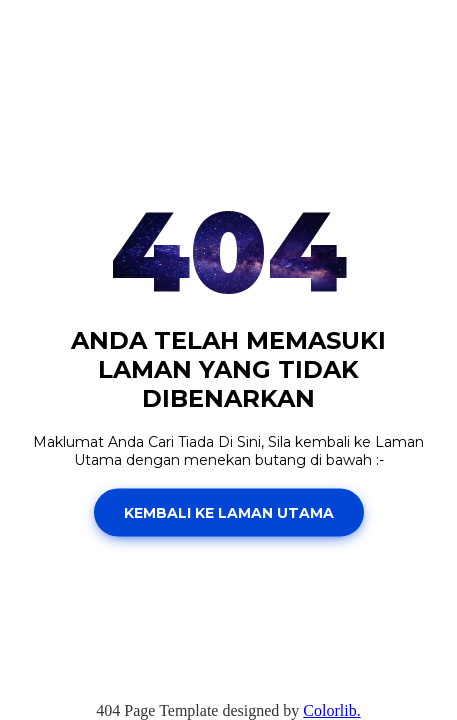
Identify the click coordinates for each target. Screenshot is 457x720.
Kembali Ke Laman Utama (229, 512)
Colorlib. (331, 710)
